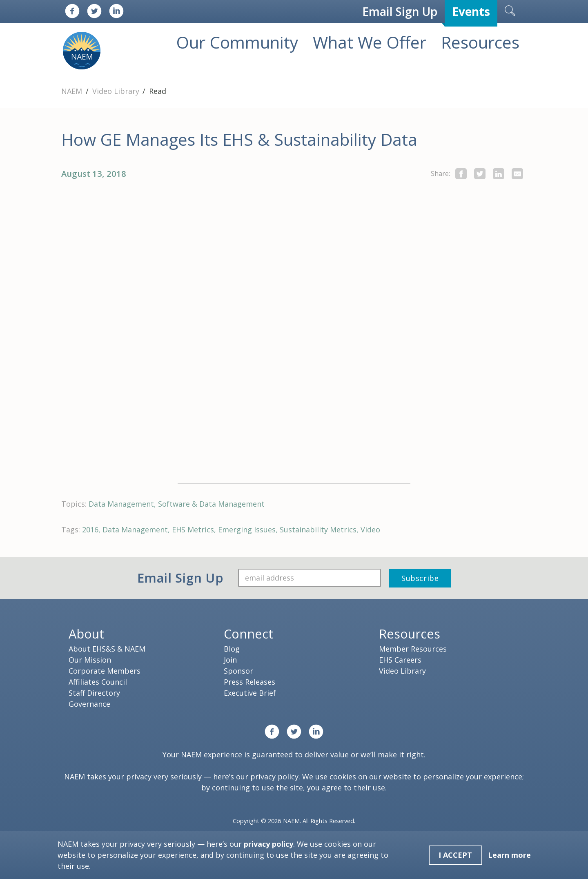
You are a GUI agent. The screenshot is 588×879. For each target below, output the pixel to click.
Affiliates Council (98, 682)
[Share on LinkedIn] (499, 174)
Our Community (237, 42)
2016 (90, 530)
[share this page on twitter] (480, 174)
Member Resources (413, 649)
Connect (248, 634)
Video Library (117, 91)
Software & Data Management (211, 504)
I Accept (455, 855)
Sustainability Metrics (318, 530)
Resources (480, 42)
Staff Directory (94, 693)
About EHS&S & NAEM (107, 649)
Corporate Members (105, 671)
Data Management (121, 504)
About (86, 634)
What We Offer (370, 42)
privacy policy (274, 777)
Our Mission (90, 660)
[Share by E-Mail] (517, 174)
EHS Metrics (193, 530)
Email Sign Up (400, 11)
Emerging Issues (247, 530)
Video (370, 530)
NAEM (73, 91)
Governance (89, 704)
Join (230, 660)
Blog (232, 649)
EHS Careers (400, 660)
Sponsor (238, 671)
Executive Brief (250, 693)
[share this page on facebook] (461, 174)
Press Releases (249, 682)
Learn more (509, 855)
